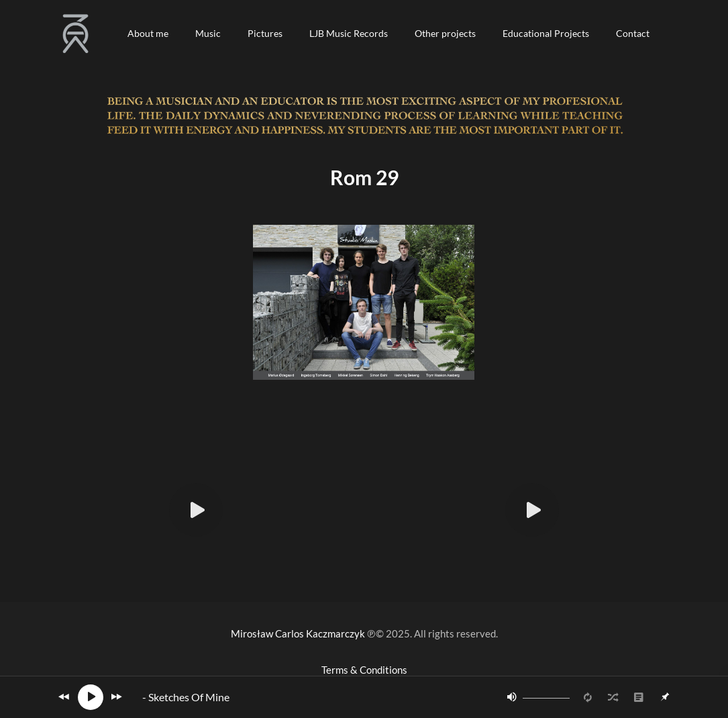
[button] (148, 34)
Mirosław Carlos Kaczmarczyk (298, 633)
